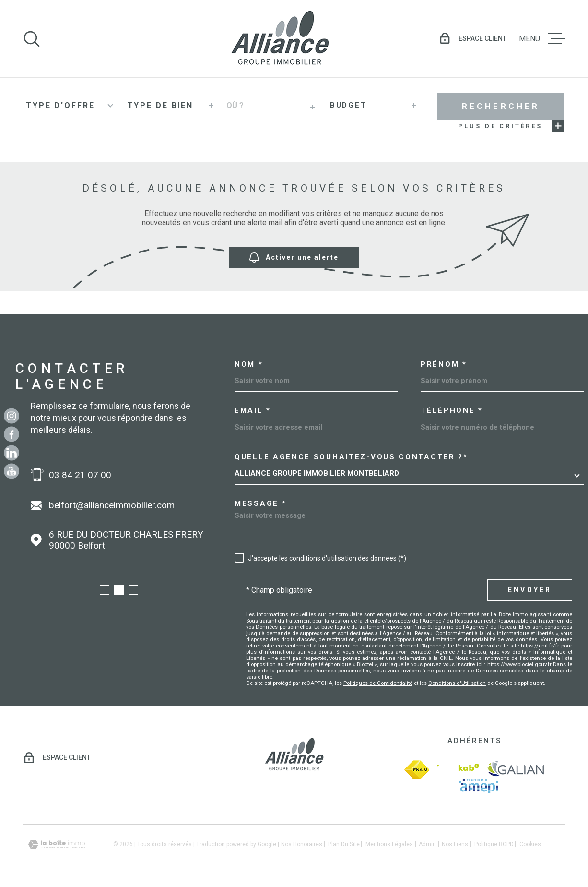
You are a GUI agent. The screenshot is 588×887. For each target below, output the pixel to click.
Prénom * (444, 365)
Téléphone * (452, 411)
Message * (260, 504)
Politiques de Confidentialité (378, 683)
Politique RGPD (494, 844)
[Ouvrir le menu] (542, 39)
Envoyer (530, 590)
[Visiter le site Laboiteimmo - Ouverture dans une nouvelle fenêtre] (57, 845)
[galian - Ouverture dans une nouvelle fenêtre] (516, 770)
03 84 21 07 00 (80, 475)
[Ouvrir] (32, 39)
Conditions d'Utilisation (457, 683)
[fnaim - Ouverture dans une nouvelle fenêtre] (417, 770)
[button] (105, 590)
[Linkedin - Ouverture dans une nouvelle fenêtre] (12, 453)
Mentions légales (389, 844)
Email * (253, 411)
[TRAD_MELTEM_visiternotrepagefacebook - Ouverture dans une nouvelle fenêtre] (12, 434)
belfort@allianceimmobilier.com (112, 505)
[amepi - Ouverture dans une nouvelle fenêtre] (479, 786)
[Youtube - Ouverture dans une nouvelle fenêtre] (12, 471)
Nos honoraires (302, 844)
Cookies (530, 844)
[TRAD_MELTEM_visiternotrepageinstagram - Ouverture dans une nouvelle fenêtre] (12, 416)
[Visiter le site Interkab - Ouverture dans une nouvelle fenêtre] (458, 770)
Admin (427, 844)
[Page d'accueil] (280, 39)
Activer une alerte (294, 258)
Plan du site (344, 844)
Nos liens (455, 844)
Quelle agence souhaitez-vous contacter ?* (351, 457)
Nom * (249, 365)
